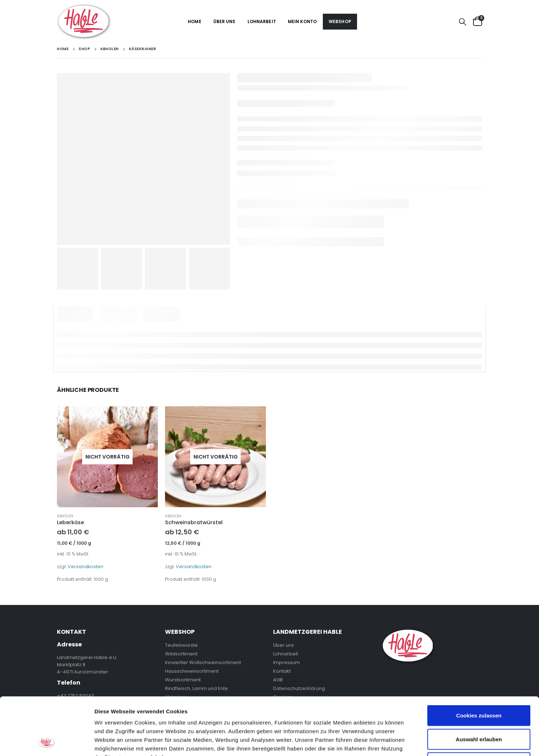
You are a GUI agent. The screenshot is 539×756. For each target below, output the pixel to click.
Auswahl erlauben (479, 685)
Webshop (340, 21)
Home (194, 21)
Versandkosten (86, 567)
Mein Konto (302, 21)
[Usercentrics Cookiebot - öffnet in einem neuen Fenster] (47, 742)
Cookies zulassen (479, 661)
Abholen (65, 516)
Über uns (224, 21)
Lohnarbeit (262, 21)
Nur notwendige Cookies (479, 709)
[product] (107, 457)
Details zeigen (383, 742)
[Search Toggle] (463, 22)
